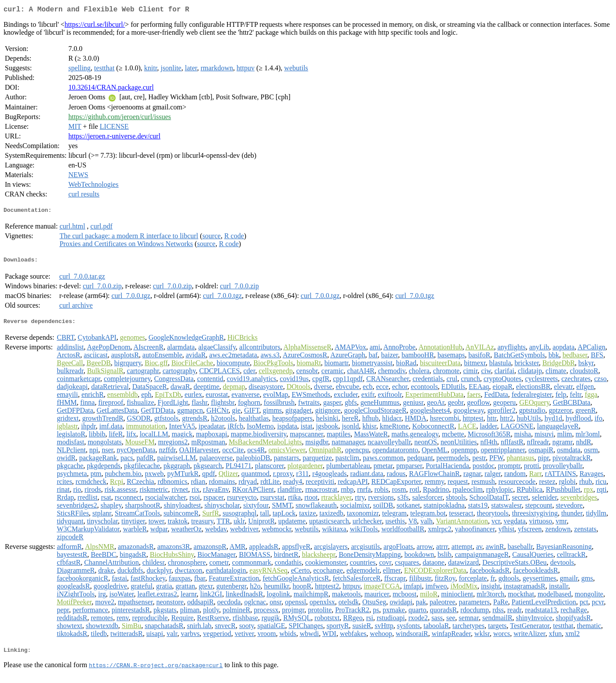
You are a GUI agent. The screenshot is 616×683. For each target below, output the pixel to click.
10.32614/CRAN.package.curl (111, 89)
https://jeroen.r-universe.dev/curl (114, 138)
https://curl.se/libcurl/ (95, 26)
